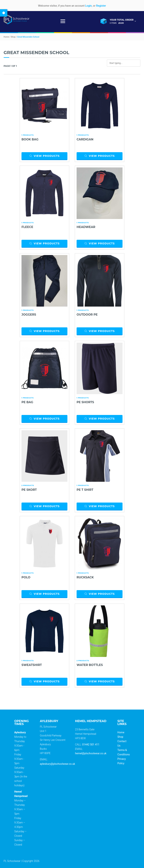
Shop (120, 737)
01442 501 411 (91, 745)
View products (44, 156)
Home (121, 732)
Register (101, 6)
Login (89, 6)
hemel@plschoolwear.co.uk (91, 753)
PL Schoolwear (12, 861)
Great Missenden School (28, 37)
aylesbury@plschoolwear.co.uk (57, 764)
